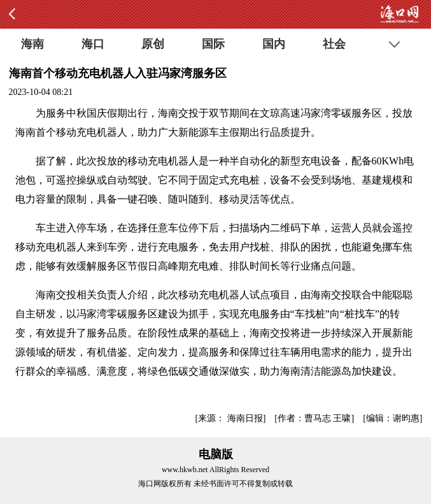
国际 (213, 44)
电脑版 (216, 454)
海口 (93, 44)
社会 (334, 44)
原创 (153, 44)
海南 (32, 44)
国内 (274, 44)
